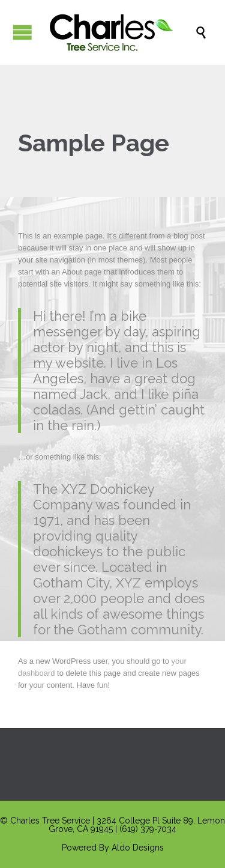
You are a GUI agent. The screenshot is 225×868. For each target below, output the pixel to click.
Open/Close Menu (22, 32)
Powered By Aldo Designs (113, 848)
